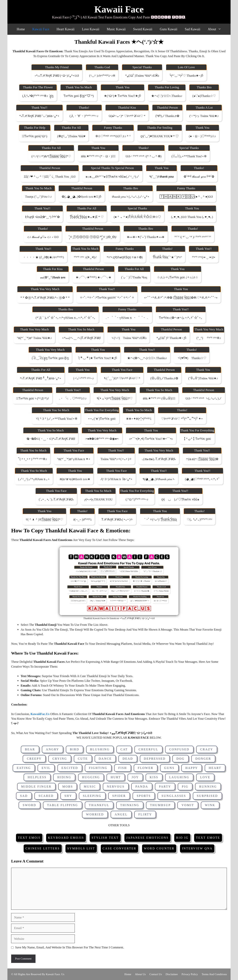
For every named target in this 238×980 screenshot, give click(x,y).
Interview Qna (197, 848)
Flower (146, 768)
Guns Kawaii (168, 29)
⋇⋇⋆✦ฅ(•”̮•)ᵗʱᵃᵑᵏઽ (139, 419)
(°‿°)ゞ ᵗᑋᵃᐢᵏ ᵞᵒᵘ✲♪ (209, 338)
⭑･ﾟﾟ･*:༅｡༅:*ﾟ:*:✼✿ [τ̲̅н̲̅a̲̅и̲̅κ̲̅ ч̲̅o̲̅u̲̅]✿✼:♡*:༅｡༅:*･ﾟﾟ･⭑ (181, 298)
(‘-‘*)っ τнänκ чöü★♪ (204, 116)
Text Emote (208, 838)
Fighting (98, 768)
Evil (46, 768)
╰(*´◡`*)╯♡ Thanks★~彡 (186, 76)
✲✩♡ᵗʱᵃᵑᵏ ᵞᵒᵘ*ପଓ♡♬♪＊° (113, 136)
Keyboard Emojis (66, 838)
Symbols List (81, 848)
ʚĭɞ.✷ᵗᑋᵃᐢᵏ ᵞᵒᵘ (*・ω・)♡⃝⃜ (98, 156)
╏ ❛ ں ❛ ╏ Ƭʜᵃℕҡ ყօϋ (197, 439)
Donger (203, 759)
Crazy (207, 749)
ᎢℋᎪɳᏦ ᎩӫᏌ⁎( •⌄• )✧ (117, 519)
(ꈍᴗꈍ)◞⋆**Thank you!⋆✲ (189, 156)
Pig (185, 787)
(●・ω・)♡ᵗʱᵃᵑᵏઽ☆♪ (202, 136)
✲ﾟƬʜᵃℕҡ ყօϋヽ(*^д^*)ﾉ (33, 398)
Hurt (116, 777)
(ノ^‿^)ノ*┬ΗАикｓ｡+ (34, 479)
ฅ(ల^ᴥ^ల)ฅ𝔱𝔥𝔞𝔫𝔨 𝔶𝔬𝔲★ (75, 479)
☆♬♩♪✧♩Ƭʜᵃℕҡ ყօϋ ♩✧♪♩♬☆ (177, 277)
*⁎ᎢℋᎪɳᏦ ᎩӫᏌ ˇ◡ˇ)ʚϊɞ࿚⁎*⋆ (39, 116)
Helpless (37, 777)
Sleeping (92, 796)
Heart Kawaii (65, 29)
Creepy (34, 759)
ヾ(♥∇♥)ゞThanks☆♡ (192, 358)
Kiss (154, 777)
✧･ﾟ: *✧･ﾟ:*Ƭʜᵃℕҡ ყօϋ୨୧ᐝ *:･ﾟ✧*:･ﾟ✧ (107, 298)
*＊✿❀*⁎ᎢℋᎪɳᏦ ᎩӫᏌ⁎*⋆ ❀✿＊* (45, 298)
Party (165, 787)
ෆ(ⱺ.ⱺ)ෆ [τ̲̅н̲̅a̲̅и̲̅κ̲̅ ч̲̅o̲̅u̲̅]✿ (202, 459)
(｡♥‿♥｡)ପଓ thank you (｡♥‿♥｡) (192, 217)
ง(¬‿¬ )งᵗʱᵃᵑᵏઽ (82, 519)
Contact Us (156, 974)
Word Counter (159, 848)
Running (208, 787)
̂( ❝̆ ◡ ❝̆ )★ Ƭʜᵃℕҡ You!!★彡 (98, 358)
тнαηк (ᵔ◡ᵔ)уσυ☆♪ (38, 197)
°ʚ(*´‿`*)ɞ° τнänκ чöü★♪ (34, 338)
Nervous (116, 787)
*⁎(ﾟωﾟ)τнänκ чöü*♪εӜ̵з (142, 76)
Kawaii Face (119, 9)
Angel (121, 814)
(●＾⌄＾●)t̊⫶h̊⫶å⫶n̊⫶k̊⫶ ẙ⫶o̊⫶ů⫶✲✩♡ (137, 217)
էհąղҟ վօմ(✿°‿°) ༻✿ (42, 217)
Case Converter (120, 848)
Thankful (99, 805)
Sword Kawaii (143, 29)
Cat (124, 749)
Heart (215, 768)
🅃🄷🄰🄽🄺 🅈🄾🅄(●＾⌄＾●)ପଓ (186, 197)
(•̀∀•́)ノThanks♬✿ (167, 116)
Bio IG (182, 838)
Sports (144, 796)
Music (90, 787)
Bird (75, 749)
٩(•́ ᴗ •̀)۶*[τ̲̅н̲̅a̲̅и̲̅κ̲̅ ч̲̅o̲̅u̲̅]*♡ (115, 398)
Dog (181, 759)
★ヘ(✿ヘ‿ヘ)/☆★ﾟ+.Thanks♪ (147, 358)
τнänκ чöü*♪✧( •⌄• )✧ (116, 459)
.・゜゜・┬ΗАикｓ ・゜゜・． (127, 318)
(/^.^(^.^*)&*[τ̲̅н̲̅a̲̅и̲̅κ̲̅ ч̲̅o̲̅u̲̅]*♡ (51, 156)
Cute (83, 759)
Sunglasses (174, 796)
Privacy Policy (190, 974)
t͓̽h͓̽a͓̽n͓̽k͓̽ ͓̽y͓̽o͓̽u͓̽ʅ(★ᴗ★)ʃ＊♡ (87, 217)
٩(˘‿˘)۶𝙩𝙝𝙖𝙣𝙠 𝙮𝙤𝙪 (161, 177)
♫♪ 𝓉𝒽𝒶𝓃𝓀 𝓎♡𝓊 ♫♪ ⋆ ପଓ (43, 237)
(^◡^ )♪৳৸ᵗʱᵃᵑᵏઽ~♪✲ (102, 76)
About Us (140, 974)
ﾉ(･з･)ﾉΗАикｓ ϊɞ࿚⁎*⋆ (116, 479)
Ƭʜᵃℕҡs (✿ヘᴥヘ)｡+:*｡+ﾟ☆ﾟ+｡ (181, 318)
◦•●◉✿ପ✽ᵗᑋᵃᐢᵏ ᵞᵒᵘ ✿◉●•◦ (102, 439)
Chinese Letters (43, 848)
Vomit (188, 805)
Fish (123, 768)
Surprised (207, 796)
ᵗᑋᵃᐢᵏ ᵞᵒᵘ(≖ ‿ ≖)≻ (204, 257)
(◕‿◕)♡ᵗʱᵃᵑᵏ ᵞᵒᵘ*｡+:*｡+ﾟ (202, 479)
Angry (53, 749)
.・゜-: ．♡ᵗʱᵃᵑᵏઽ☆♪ (73, 398)
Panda (142, 787)
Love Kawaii (91, 29)
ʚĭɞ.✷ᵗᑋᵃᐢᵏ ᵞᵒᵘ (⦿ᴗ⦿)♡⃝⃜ (159, 398)
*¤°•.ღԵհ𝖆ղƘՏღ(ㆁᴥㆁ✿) (125, 257)
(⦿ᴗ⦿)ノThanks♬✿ (164, 378)
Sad (24, 796)
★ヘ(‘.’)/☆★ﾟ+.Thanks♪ (167, 96)
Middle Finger (36, 787)
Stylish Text (105, 838)
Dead (128, 759)
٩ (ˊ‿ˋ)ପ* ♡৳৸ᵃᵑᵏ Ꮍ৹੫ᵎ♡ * (122, 378)
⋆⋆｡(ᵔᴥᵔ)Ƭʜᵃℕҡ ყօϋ (102, 419)
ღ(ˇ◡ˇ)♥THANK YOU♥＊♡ (160, 136)
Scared (46, 796)
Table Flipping (63, 805)
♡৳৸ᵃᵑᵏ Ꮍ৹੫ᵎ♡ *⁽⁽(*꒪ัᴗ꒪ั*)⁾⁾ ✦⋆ (182, 419)
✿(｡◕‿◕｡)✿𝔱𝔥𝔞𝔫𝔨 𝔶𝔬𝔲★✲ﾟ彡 (82, 197)
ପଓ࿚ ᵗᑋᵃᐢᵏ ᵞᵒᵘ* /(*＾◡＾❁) (143, 156)
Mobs (68, 787)
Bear (30, 749)
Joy (135, 777)
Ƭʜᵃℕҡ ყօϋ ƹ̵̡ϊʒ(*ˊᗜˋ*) (79, 96)
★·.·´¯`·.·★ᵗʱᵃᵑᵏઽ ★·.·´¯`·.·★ (93, 277)
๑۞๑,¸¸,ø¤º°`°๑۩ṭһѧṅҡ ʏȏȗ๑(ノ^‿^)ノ (112, 177)
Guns (169, 768)
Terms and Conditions (214, 974)
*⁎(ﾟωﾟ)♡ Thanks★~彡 (171, 338)
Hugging (91, 777)
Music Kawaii (116, 29)
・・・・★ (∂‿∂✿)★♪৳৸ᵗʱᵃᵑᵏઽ (43, 257)
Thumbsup (160, 805)
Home (21, 29)
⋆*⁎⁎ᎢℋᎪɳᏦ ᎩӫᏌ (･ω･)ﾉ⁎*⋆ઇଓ (57, 76)
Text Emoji (29, 838)
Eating (24, 768)
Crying (60, 759)
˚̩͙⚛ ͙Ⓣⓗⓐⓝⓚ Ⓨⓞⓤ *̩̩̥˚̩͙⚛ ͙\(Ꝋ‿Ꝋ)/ (93, 237)
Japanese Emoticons (147, 838)
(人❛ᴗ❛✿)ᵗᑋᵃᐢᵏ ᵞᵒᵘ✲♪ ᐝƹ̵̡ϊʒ (38, 96)
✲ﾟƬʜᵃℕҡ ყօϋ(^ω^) (35, 136)
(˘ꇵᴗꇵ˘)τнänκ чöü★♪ (203, 378)
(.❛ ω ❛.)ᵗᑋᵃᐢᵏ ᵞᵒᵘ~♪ (137, 499)
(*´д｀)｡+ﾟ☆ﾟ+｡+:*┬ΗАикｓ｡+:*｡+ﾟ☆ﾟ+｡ (66, 318)
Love (205, 777)
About (216, 29)
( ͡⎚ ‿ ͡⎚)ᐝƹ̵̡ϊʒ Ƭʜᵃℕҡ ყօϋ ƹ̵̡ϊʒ (50, 358)
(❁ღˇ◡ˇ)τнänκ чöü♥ (71, 136)
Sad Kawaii (193, 29)
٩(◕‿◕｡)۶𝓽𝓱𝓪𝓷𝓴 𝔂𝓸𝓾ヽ (159, 479)
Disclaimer (172, 974)
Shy (68, 796)
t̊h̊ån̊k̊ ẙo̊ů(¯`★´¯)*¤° (167, 257)
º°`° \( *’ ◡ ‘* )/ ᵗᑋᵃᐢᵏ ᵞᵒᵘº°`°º (193, 237)
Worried (95, 814)
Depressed (155, 759)
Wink (210, 805)
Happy (192, 768)
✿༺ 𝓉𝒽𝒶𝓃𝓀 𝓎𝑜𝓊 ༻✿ (199, 177)
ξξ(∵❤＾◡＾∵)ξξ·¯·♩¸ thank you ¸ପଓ (50, 177)
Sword (29, 805)
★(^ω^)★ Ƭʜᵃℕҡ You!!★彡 (123, 96)
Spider (119, 796)
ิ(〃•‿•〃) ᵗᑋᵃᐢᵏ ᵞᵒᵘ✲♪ (33, 459)
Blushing (100, 749)
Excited (70, 768)
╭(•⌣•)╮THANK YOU (98, 499)
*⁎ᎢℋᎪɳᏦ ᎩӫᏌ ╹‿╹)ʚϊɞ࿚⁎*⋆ (41, 378)
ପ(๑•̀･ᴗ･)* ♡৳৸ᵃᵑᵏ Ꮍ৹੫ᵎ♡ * (127, 116)
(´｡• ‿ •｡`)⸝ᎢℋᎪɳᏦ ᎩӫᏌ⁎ (56, 499)
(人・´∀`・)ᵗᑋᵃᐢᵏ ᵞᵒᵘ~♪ (84, 116)
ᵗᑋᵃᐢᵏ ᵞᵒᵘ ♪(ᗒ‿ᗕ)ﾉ (85, 257)
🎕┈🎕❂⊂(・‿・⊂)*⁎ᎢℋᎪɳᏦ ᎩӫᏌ (51, 439)
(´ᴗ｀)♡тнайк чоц (134, 277)
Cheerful (148, 749)
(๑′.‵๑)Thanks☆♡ (204, 96)
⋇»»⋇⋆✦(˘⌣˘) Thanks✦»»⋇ (146, 237)
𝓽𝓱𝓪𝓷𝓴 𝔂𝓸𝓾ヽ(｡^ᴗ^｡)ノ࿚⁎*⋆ (131, 197)
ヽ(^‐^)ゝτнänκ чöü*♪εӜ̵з (128, 338)
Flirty (145, 814)
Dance (105, 759)
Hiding (64, 777)
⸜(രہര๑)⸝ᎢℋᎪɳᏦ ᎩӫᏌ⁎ (159, 459)
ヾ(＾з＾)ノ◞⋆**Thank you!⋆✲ (56, 419)
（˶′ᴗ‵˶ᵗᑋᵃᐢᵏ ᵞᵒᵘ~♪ (83, 378)
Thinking (130, 805)
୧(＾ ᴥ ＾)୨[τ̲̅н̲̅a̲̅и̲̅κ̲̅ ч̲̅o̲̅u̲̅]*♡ (44, 519)
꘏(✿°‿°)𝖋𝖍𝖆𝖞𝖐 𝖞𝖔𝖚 (53, 277)
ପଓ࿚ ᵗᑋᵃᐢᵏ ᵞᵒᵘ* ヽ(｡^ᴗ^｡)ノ (204, 398)
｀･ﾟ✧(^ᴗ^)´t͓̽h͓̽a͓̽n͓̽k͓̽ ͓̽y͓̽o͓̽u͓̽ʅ (160, 519)
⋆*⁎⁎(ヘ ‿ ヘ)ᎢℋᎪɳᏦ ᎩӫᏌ (81, 338)
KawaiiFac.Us (40, 714)
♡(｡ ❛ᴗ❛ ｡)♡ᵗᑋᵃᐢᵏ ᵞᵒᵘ (200, 519)
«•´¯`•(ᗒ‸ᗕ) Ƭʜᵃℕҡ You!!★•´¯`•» (151, 439)
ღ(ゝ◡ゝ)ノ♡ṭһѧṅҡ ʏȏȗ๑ (180, 499)
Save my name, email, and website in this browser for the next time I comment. (70, 947)
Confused (179, 749)
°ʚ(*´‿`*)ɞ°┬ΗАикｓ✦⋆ (74, 459)
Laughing (179, 777)
